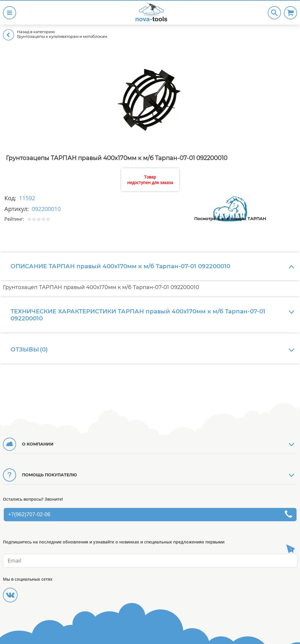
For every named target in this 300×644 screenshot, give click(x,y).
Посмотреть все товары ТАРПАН (230, 219)
